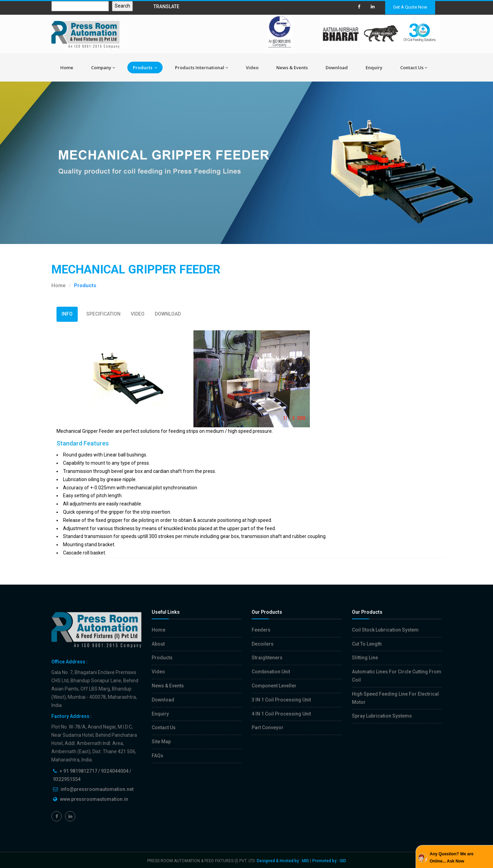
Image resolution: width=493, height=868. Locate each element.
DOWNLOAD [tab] (168, 314)
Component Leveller (274, 686)
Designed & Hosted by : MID (283, 861)
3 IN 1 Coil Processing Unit (281, 700)
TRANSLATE (166, 7)
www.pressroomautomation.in (94, 799)
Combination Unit (271, 672)
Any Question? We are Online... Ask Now (452, 857)
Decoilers (263, 644)
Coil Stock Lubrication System (385, 630)
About (158, 644)
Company (103, 68)
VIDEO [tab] (138, 314)
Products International (201, 68)
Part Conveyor (268, 728)
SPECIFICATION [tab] (103, 314)
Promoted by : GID (329, 861)
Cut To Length (367, 644)
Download (337, 68)
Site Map (161, 742)
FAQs (157, 756)
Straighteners (267, 658)
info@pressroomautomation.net (97, 789)
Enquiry (374, 68)
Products (145, 68)
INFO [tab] (67, 314)
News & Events (292, 68)
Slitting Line (365, 658)
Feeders (261, 630)
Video (252, 68)
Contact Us (414, 68)
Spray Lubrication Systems (382, 716)
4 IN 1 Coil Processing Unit (281, 714)
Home (67, 68)
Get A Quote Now (410, 7)
